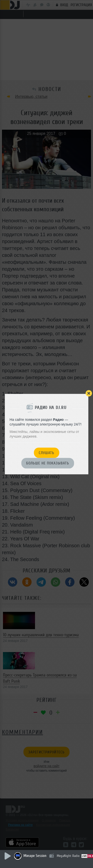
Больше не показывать (48, 463)
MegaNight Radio (68, 856)
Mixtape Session (35, 856)
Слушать (46, 453)
